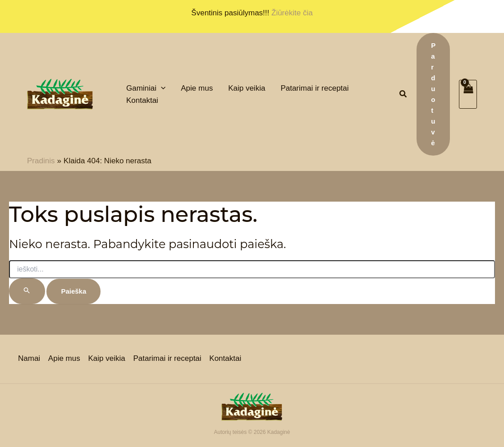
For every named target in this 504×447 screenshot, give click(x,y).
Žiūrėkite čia (292, 13)
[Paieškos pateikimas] (27, 291)
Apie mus (64, 359)
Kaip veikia (106, 359)
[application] (161, 88)
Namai (29, 359)
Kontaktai (224, 359)
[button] (403, 95)
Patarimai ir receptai (166, 359)
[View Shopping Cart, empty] (468, 94)
